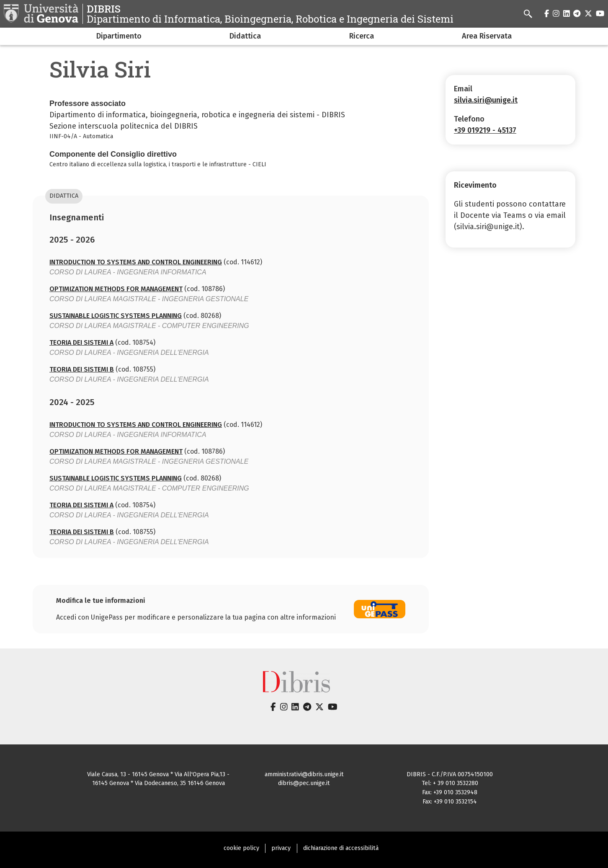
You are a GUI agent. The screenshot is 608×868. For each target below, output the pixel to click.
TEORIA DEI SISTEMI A (81, 342)
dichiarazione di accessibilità (341, 848)
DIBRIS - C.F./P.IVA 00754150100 (450, 774)
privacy (281, 848)
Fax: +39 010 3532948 (450, 792)
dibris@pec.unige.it (304, 783)
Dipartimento (119, 36)
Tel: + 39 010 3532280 (450, 783)
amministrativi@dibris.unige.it (304, 774)
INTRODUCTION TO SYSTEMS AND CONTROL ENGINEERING (136, 262)
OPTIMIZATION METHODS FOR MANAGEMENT (116, 289)
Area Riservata (487, 36)
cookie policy (241, 848)
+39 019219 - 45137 (485, 130)
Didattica (245, 36)
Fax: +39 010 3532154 (450, 802)
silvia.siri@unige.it (486, 100)
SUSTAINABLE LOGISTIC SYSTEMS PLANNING (116, 316)
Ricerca (362, 36)
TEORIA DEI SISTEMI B (82, 369)
